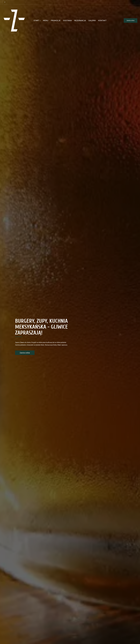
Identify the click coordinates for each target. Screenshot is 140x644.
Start (37, 20)
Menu (46, 20)
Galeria (92, 20)
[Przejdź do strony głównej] (14, 20)
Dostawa (67, 20)
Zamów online (131, 20)
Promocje (56, 20)
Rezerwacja (80, 20)
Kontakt (102, 20)
